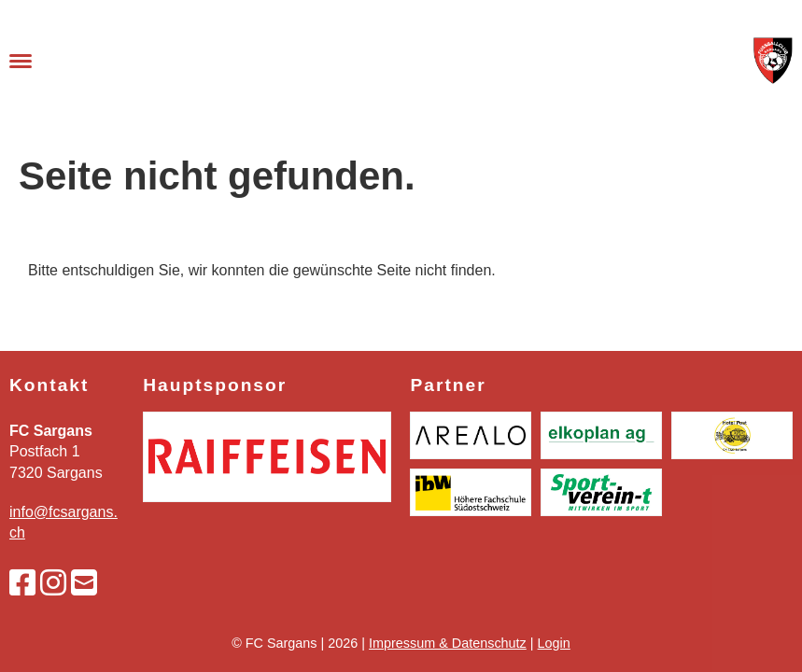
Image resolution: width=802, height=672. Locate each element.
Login (554, 643)
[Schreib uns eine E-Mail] (84, 583)
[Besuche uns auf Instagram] (53, 583)
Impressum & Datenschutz (448, 643)
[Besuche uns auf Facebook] (22, 583)
